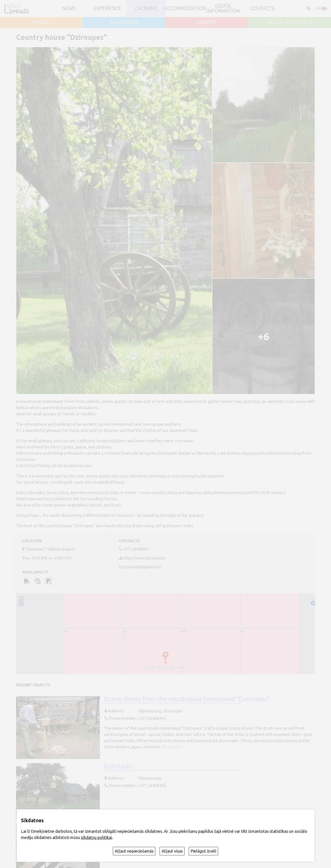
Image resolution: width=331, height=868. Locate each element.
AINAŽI (41, 22)
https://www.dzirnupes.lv (144, 558)
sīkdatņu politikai (96, 837)
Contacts (262, 9)
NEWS (69, 9)
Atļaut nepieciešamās (134, 851)
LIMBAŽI (207, 22)
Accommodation (185, 9)
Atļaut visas (172, 851)
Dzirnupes (118, 766)
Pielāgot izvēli (203, 851)
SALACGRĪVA (124, 22)
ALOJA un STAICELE (290, 22)
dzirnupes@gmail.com (142, 567)
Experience (108, 9)
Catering (146, 9)
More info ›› (173, 747)
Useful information (223, 8)
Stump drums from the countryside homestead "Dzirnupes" (187, 699)
